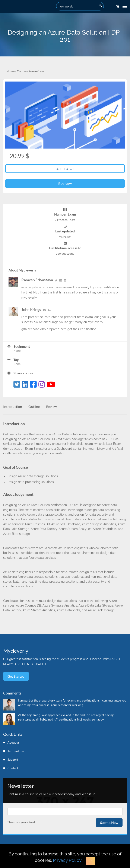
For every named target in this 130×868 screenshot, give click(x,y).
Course (22, 71)
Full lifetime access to (65, 248)
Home (10, 71)
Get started (16, 676)
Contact (13, 768)
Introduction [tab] (13, 406)
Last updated (65, 231)
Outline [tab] (34, 406)
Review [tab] (51, 406)
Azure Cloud (37, 71)
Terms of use (16, 751)
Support (13, 759)
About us (13, 742)
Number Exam (65, 214)
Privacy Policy (67, 860)
